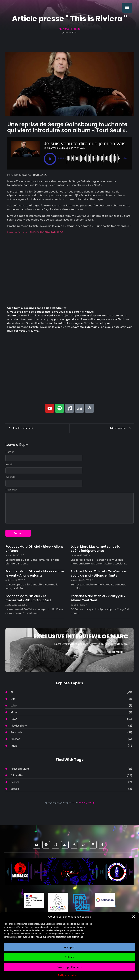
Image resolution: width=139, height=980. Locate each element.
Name (10, 452)
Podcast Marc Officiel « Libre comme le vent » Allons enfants (35, 573)
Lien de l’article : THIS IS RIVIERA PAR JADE (35, 232)
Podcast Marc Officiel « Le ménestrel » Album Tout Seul (28, 598)
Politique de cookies (68, 975)
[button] (134, 917)
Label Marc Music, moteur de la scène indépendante (96, 549)
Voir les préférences (70, 967)
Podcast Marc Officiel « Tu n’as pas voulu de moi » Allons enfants (99, 573)
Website (10, 477)
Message (11, 490)
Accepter (69, 947)
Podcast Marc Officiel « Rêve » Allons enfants (34, 549)
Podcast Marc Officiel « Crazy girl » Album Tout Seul (98, 598)
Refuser (70, 957)
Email (9, 464)
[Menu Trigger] (127, 8)
